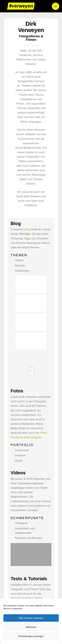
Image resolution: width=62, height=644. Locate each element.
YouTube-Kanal (20, 556)
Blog (27, 229)
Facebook (17, 377)
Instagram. (36, 377)
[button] (56, 6)
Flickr (43, 372)
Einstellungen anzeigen (31, 636)
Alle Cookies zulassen (31, 618)
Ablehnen (31, 627)
